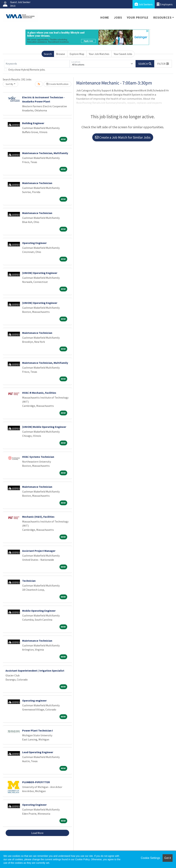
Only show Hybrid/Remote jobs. (27, 70)
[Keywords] (37, 64)
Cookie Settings (150, 858)
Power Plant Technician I (38, 730)
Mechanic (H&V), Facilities (38, 517)
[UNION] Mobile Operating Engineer (44, 427)
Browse (61, 54)
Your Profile (138, 17)
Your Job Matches (99, 54)
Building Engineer (33, 123)
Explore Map (77, 54)
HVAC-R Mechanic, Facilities (39, 393)
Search (48, 54)
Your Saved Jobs (123, 54)
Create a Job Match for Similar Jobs (123, 137)
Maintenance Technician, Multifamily (45, 153)
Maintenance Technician (37, 183)
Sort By (9, 84)
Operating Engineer (34, 243)
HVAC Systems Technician (38, 457)
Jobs (118, 17)
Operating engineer (34, 700)
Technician (29, 581)
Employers (165, 4)
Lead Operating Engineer (38, 752)
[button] (163, 64)
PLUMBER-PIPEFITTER (36, 782)
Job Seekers (144, 4)
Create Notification (57, 84)
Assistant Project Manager (39, 551)
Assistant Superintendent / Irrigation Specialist (35, 671)
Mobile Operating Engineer (39, 611)
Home (105, 17)
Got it (168, 858)
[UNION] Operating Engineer (40, 273)
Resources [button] (162, 17)
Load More (37, 833)
